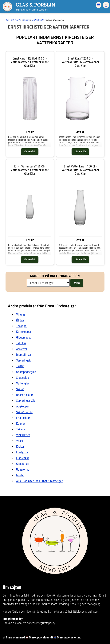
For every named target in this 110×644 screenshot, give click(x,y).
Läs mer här (30, 151)
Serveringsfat (24, 360)
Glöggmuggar (24, 338)
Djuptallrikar (24, 355)
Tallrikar (21, 343)
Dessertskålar (25, 395)
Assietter (22, 349)
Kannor (21, 424)
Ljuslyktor (22, 452)
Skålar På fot (24, 412)
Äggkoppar (23, 406)
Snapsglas (22, 378)
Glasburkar (23, 464)
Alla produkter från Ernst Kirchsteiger (39, 481)
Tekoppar (22, 326)
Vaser (20, 441)
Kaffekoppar (24, 332)
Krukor (20, 447)
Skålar (20, 389)
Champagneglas (26, 372)
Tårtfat (20, 366)
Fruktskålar (23, 418)
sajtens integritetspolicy (41, 623)
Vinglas (21, 315)
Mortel (20, 475)
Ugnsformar (23, 470)
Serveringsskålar (26, 401)
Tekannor (22, 429)
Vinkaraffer (23, 435)
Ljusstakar (23, 458)
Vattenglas (23, 383)
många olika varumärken (36, 604)
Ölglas (20, 320)
